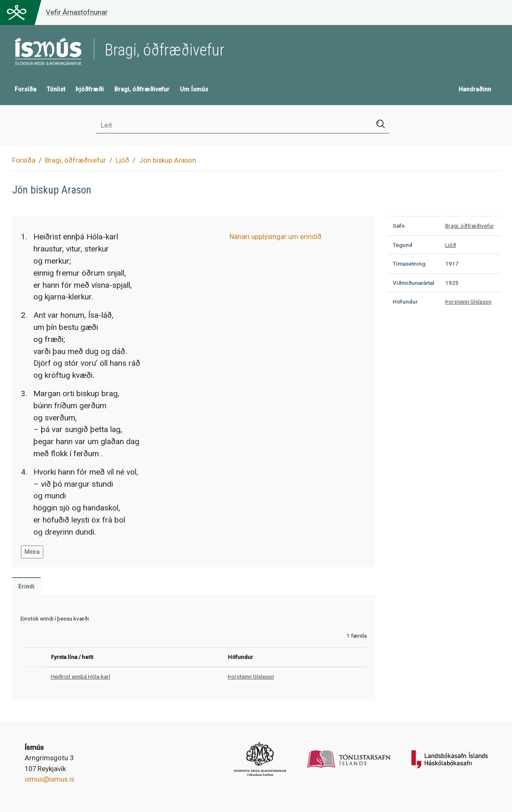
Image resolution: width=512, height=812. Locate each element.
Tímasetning (409, 264)
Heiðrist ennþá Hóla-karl (81, 676)
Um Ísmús (194, 89)
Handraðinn (475, 89)
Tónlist (56, 89)
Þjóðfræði (90, 89)
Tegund (402, 245)
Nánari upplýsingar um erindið (276, 236)
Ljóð (122, 160)
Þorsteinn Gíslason (251, 676)
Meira (32, 552)
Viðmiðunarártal (414, 283)
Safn (399, 226)
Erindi (26, 587)
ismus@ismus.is (49, 779)
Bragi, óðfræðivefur (142, 89)
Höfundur (405, 302)
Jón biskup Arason (168, 160)
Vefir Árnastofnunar (77, 12)
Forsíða (25, 89)
